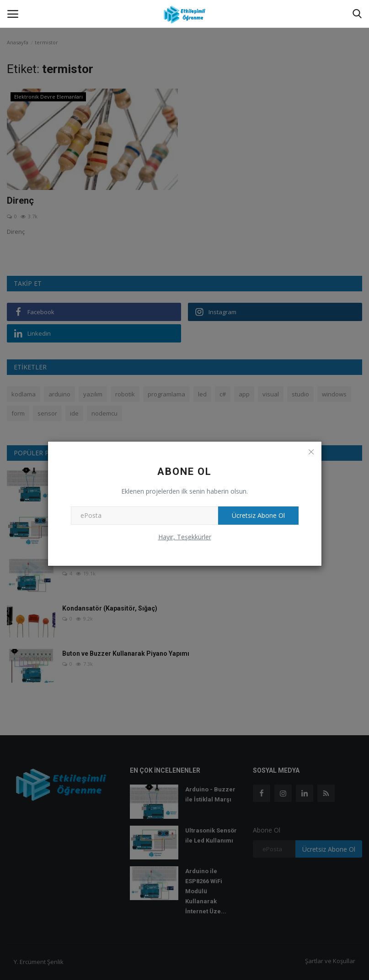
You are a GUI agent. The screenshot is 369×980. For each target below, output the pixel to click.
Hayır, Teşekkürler (185, 537)
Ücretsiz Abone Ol (258, 515)
